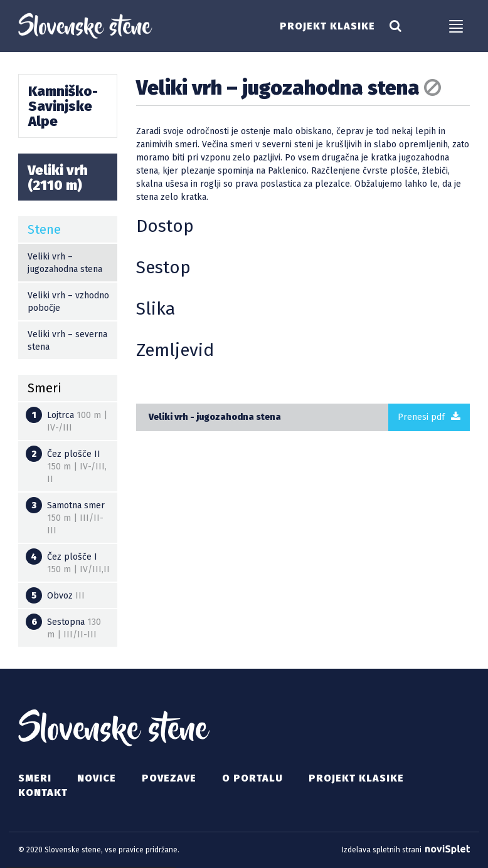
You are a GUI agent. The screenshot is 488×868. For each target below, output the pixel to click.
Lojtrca (66, 420)
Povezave (169, 778)
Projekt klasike (327, 26)
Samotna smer (65, 516)
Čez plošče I (68, 562)
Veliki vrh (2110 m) (58, 178)
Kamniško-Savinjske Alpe (63, 106)
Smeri (35, 778)
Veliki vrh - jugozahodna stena (215, 417)
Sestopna (63, 627)
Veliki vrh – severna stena (67, 341)
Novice (97, 778)
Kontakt (43, 792)
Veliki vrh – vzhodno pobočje (68, 302)
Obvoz (55, 595)
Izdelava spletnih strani (406, 850)
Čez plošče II (66, 465)
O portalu (252, 778)
